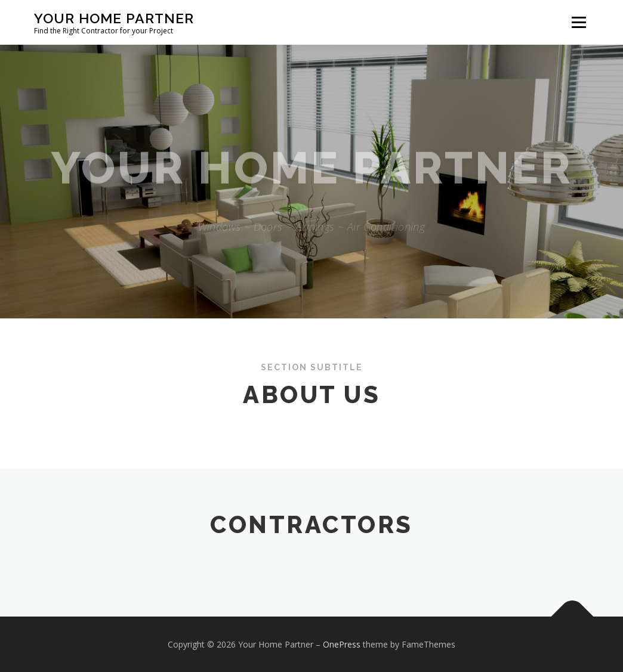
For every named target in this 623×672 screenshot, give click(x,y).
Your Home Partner (114, 18)
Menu (579, 22)
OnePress (342, 644)
